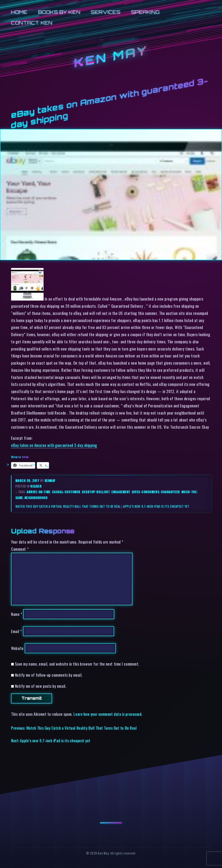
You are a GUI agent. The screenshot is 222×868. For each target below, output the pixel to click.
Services (106, 12)
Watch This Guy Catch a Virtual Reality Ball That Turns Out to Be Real (68, 506)
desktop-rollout (96, 492)
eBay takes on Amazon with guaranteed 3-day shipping (54, 445)
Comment (20, 549)
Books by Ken (59, 12)
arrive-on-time (39, 492)
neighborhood (36, 498)
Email (16, 631)
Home (19, 12)
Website (17, 648)
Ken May (111, 57)
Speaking (145, 12)
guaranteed (170, 492)
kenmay (50, 480)
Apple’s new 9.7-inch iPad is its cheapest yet (156, 506)
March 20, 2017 (28, 480)
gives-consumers (146, 492)
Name (17, 614)
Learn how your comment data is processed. (108, 714)
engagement (121, 492)
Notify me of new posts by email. (41, 686)
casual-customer (66, 492)
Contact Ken (32, 23)
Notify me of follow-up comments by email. (49, 675)
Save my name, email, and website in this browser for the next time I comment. (77, 664)
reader (36, 486)
